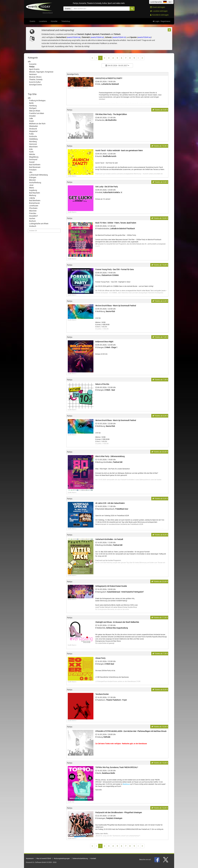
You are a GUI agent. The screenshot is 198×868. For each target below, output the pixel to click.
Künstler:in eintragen (159, 15)
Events (32, 21)
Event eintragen (158, 7)
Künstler (54, 21)
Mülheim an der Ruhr (37, 124)
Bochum (32, 221)
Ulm (31, 172)
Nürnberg (33, 142)
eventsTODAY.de (74, 37)
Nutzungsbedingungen (62, 859)
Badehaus (126, 784)
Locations (43, 21)
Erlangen (33, 177)
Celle (31, 118)
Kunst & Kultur (35, 82)
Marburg (33, 195)
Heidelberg (33, 139)
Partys (32, 67)
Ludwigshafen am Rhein (39, 224)
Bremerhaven (34, 203)
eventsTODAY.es (144, 37)
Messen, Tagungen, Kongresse (41, 72)
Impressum (30, 859)
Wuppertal (33, 131)
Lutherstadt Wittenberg (38, 175)
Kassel (32, 162)
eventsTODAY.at (97, 37)
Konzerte (33, 64)
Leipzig (32, 198)
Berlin (31, 103)
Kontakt (93, 859)
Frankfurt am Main (37, 113)
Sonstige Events (35, 85)
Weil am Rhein (35, 111)
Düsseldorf (33, 216)
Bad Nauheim (35, 193)
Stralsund (33, 129)
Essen (32, 121)
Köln (31, 149)
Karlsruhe (33, 136)
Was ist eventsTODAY (44, 859)
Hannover (33, 144)
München (33, 211)
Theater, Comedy (36, 79)
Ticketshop (66, 21)
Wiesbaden (33, 126)
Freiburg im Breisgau (37, 101)
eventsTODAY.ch (119, 37)
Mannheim (33, 147)
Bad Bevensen (35, 167)
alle (29, 62)
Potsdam (33, 170)
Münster (32, 180)
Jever (31, 185)
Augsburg (33, 190)
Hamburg (33, 106)
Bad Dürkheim (35, 165)
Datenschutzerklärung (80, 859)
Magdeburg (34, 157)
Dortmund (33, 159)
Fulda (31, 134)
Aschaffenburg (35, 183)
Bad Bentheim (35, 200)
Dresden (32, 116)
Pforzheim (33, 208)
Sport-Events (34, 69)
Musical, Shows (35, 77)
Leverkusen (34, 206)
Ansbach (33, 226)
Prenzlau (33, 213)
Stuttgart (33, 108)
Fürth (31, 152)
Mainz (32, 188)
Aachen (32, 218)
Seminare (33, 74)
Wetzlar (32, 154)
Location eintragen (159, 11)
